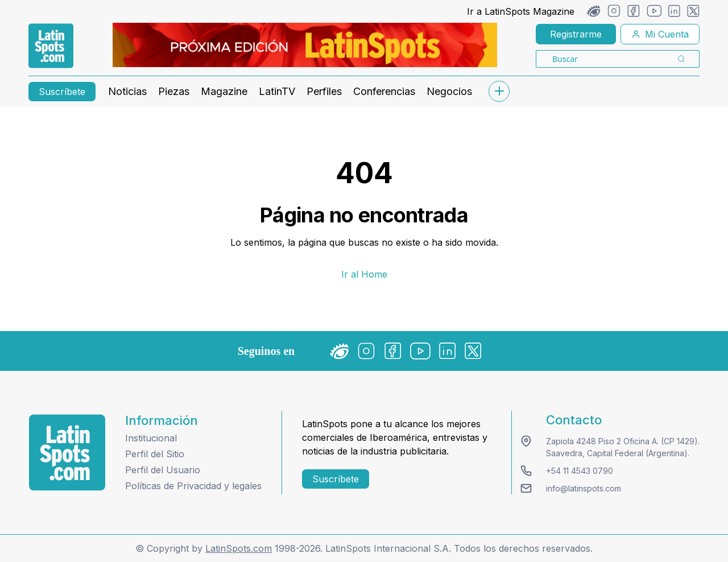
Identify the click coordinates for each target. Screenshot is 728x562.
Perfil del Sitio (155, 454)
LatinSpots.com (239, 548)
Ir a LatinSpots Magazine (521, 11)
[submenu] (499, 91)
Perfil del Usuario (163, 470)
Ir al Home (364, 274)
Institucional (151, 438)
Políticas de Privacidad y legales (193, 486)
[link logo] (51, 46)
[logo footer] (67, 453)
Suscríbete (62, 92)
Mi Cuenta (660, 34)
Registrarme (576, 34)
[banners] (305, 45)
